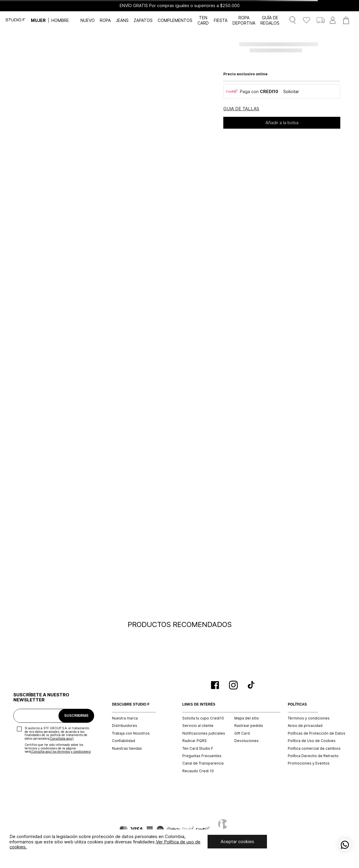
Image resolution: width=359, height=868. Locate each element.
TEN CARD (203, 20)
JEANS (122, 20)
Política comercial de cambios (314, 749)
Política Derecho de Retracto (313, 756)
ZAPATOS (143, 20)
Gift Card (242, 733)
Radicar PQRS (194, 741)
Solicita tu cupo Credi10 (203, 718)
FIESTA (221, 20)
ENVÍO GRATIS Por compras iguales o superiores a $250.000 (180, 6)
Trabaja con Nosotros (131, 733)
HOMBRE (60, 20)
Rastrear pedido (249, 726)
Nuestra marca (125, 718)
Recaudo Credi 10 (198, 771)
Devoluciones (246, 741)
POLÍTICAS (297, 705)
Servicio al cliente (198, 726)
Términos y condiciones (309, 718)
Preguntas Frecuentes (202, 756)
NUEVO (88, 20)
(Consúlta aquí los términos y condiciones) (61, 751)
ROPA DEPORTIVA (244, 20)
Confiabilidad (124, 741)
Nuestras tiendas (127, 749)
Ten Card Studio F (198, 749)
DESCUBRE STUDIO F (131, 705)
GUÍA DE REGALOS (270, 20)
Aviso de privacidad (305, 726)
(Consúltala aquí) (61, 738)
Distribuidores (125, 726)
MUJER (38, 20)
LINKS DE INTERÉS (199, 705)
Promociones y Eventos (309, 763)
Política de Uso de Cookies (312, 741)
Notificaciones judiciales (204, 733)
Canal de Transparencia (203, 763)
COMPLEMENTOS (175, 20)
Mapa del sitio (247, 718)
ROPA (105, 20)
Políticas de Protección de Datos (317, 733)
